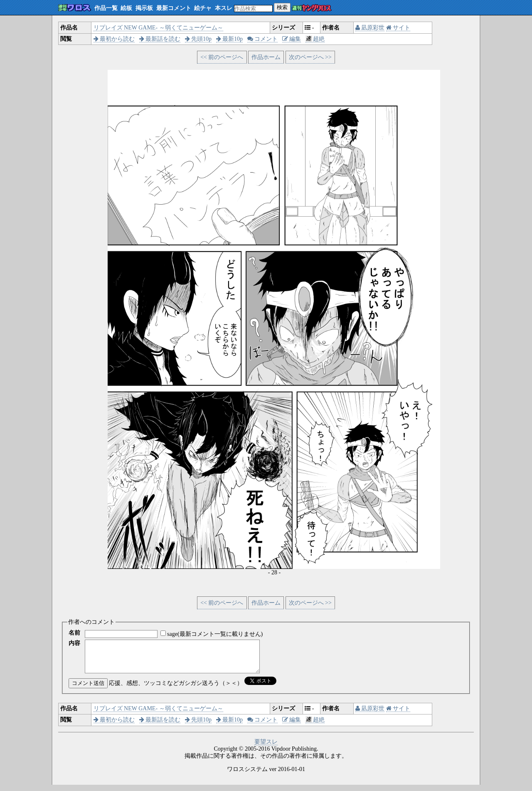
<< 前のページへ (222, 57)
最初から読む (114, 39)
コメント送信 (88, 689)
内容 (74, 643)
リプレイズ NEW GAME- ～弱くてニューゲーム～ (158, 28)
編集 (292, 39)
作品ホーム (266, 57)
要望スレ (266, 748)
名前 (74, 633)
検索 (282, 7)
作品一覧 (106, 8)
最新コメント (174, 8)
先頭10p (198, 39)
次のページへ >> (310, 57)
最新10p (230, 39)
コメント (263, 39)
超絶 (315, 39)
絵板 (126, 8)
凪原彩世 (370, 28)
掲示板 (144, 8)
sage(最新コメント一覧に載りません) (215, 634)
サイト (398, 28)
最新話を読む (160, 39)
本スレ (224, 8)
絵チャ (203, 8)
